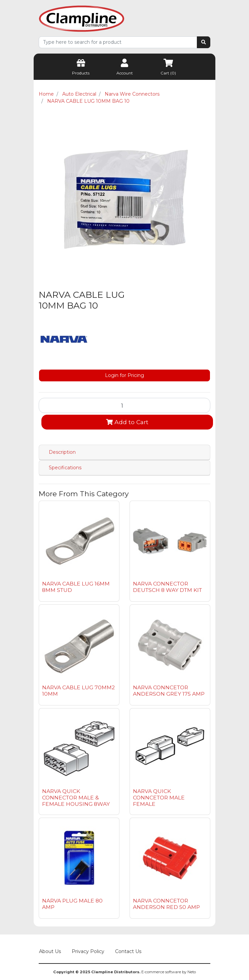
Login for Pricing (124, 375)
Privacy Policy (88, 951)
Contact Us (128, 951)
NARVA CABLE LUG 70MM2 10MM (78, 691)
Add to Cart (127, 422)
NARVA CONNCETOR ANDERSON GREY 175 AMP (169, 691)
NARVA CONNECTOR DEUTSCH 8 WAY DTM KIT (167, 587)
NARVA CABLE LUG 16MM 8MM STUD (76, 587)
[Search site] (204, 42)
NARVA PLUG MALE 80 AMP (72, 904)
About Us (50, 951)
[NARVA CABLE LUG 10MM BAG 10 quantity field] (124, 405)
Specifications (65, 468)
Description (62, 452)
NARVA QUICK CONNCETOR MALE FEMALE (159, 798)
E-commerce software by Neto (169, 972)
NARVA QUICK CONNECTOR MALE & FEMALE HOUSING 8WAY (76, 798)
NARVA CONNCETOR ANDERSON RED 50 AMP (166, 904)
